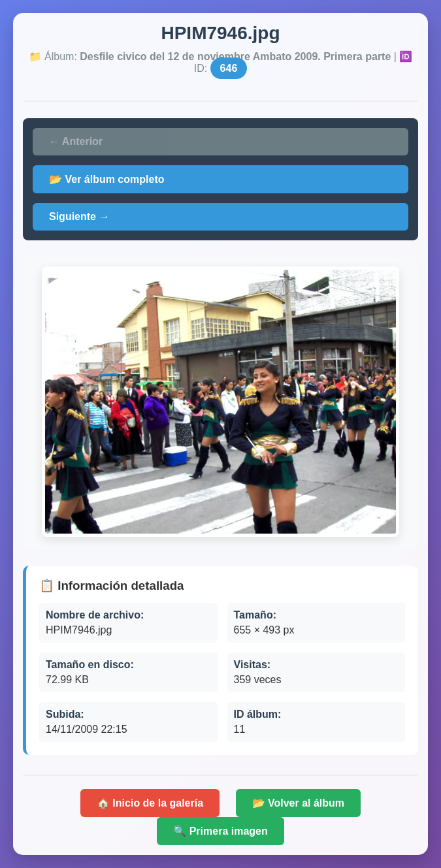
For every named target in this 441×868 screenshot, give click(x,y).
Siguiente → (79, 217)
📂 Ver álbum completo (106, 179)
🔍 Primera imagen (220, 831)
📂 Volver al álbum (299, 803)
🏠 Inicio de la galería (150, 803)
